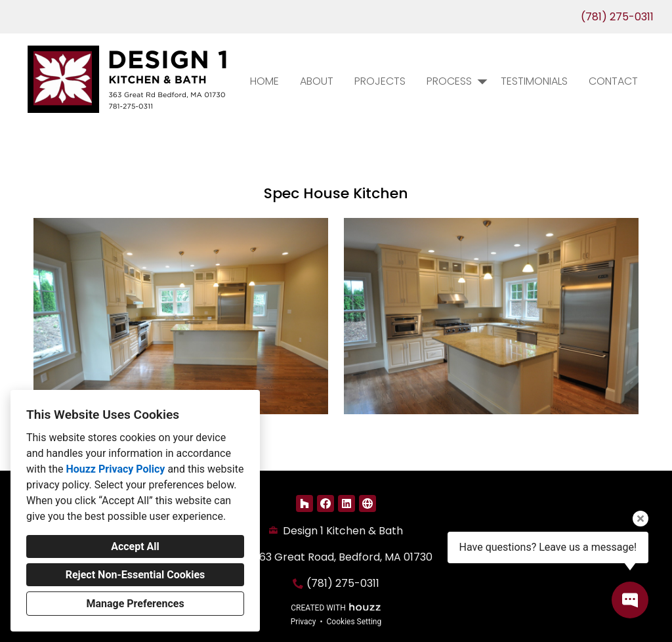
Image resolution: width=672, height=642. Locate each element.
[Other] (367, 503)
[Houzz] (304, 503)
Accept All (135, 546)
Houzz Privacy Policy (115, 469)
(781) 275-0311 (617, 17)
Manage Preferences (135, 604)
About (317, 81)
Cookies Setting (354, 622)
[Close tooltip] (640, 519)
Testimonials (534, 81)
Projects (380, 81)
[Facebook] (325, 503)
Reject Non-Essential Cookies (136, 575)
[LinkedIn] (346, 503)
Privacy (304, 622)
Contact (613, 81)
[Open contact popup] (630, 600)
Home (264, 81)
